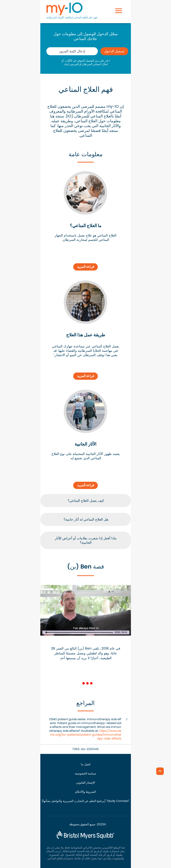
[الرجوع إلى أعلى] (159, 771)
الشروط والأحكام (85, 792)
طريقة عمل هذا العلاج (86, 335)
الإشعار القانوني (85, 783)
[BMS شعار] (85, 834)
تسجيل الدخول (114, 51)
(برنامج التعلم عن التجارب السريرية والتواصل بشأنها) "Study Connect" (86, 801)
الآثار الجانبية (85, 444)
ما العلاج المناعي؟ (86, 226)
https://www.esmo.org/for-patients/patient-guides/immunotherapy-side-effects (86, 735)
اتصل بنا (86, 764)
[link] (85, 193)
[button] (39, 388)
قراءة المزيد (86, 267)
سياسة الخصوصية (85, 773)
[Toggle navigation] (119, 4)
